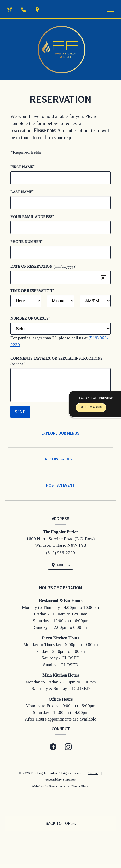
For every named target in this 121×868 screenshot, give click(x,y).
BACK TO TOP (61, 823)
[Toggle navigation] (111, 9)
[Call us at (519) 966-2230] (24, 9)
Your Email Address (32, 217)
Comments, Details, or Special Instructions (56, 361)
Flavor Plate (80, 786)
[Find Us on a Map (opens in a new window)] (38, 9)
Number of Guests (30, 318)
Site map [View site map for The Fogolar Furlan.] (94, 773)
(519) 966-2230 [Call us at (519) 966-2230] (60, 553)
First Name (22, 167)
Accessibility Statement (60, 780)
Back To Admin (91, 407)
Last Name (22, 192)
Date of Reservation (43, 266)
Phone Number (26, 241)
